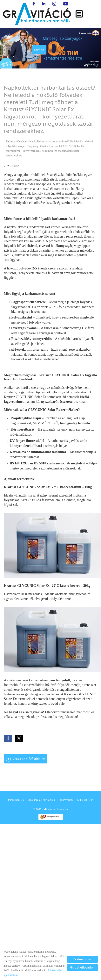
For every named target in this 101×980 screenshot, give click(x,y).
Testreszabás (82, 959)
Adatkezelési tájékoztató (41, 800)
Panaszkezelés (16, 800)
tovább (37, 50)
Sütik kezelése (85, 800)
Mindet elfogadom (82, 967)
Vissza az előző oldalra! (29, 759)
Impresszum (66, 800)
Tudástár (11, 142)
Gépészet (22, 142)
